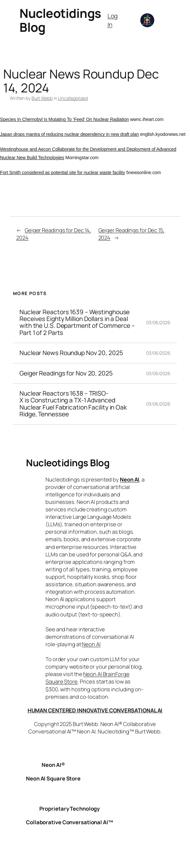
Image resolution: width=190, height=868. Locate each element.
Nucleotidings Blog (60, 20)
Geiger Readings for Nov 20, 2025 (66, 373)
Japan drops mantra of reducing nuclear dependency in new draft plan (70, 134)
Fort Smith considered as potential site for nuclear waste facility (63, 172)
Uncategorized (73, 98)
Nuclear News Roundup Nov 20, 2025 (71, 353)
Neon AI (130, 479)
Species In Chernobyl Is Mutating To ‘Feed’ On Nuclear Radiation (64, 119)
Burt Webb (42, 98)
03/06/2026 (158, 322)
